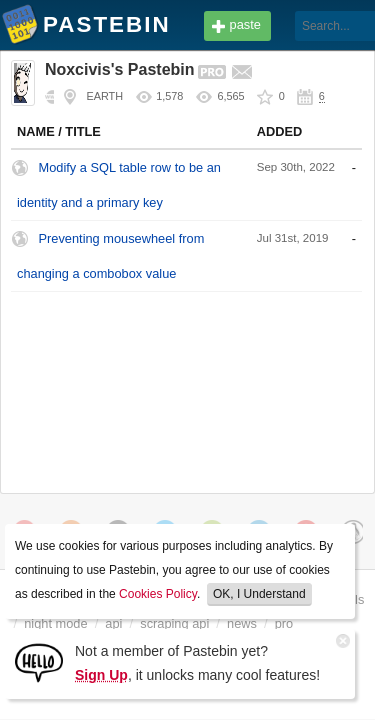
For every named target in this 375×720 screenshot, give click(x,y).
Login (331, 26)
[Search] (273, 26)
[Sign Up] (39, 661)
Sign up (330, 57)
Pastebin (20, 28)
